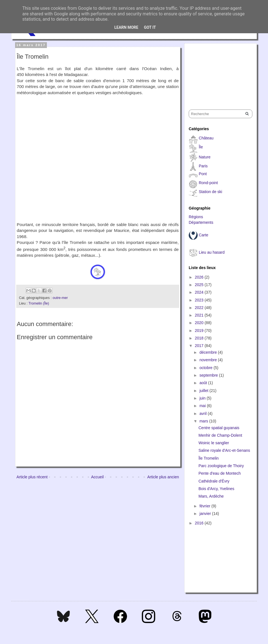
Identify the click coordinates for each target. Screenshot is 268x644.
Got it (150, 27)
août (204, 383)
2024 (200, 292)
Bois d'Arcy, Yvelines (216, 489)
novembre (209, 360)
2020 (200, 323)
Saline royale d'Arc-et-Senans (224, 450)
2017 (200, 346)
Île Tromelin (209, 458)
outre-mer (60, 298)
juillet (204, 391)
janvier (206, 514)
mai (203, 406)
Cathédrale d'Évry (214, 481)
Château (206, 138)
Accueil (97, 477)
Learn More (126, 27)
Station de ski (210, 192)
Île (201, 147)
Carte (204, 235)
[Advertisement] (217, 72)
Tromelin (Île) (39, 303)
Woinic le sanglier (214, 443)
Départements (201, 222)
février (205, 506)
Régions (196, 217)
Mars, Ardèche (211, 496)
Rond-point (208, 183)
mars (204, 421)
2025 (200, 285)
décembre (209, 352)
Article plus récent (32, 477)
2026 (200, 277)
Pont (203, 174)
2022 (200, 308)
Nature (205, 157)
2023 (200, 300)
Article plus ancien (163, 477)
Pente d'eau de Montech (220, 473)
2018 (200, 338)
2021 (200, 315)
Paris (203, 166)
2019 (200, 331)
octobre (206, 368)
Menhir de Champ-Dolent (220, 435)
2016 (200, 523)
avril (204, 414)
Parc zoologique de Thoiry (221, 466)
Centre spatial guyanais (219, 428)
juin (203, 398)
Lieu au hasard (212, 252)
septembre (209, 375)
